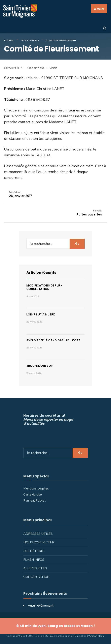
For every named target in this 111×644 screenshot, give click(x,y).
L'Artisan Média (96, 636)
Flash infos (34, 560)
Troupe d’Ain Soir (40, 366)
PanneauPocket (34, 501)
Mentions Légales (36, 488)
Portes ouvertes (89, 213)
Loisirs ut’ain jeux (41, 314)
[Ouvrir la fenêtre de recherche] (104, 28)
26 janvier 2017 (21, 194)
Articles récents (41, 273)
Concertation (36, 577)
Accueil (9, 40)
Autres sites (35, 568)
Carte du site (33, 495)
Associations (30, 40)
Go (77, 244)
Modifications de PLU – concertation (44, 287)
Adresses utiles (38, 534)
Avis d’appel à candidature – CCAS (53, 340)
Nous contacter (39, 542)
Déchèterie (34, 551)
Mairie (53, 68)
